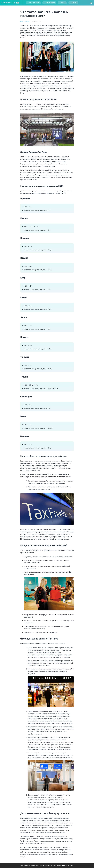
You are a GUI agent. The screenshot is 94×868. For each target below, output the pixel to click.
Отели (63, 3)
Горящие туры (34, 3)
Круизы (74, 3)
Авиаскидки (50, 3)
